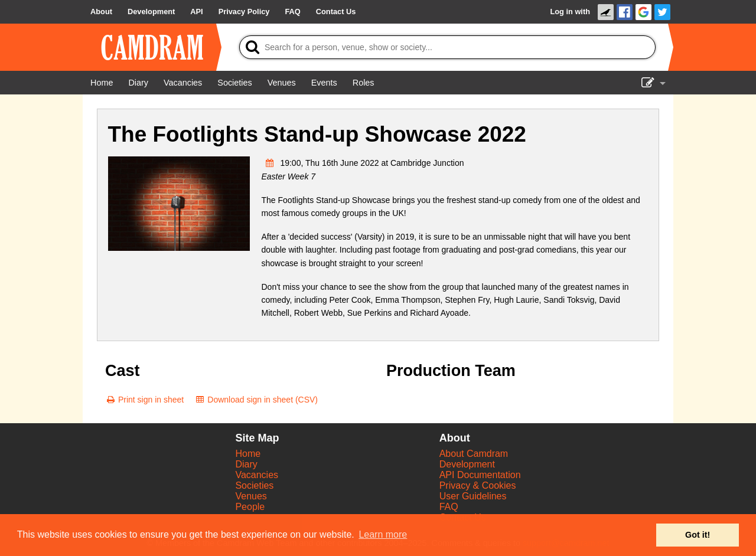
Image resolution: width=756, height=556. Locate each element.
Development (467, 464)
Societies (254, 485)
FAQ (449, 507)
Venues (251, 496)
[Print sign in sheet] (144, 400)
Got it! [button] (698, 535)
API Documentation (480, 475)
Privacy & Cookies (478, 485)
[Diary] (138, 83)
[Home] (102, 83)
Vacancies (257, 475)
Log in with (570, 12)
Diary (246, 464)
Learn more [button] (383, 534)
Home (248, 454)
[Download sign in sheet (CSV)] (256, 400)
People (250, 507)
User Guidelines (473, 496)
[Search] (447, 47)
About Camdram (474, 454)
